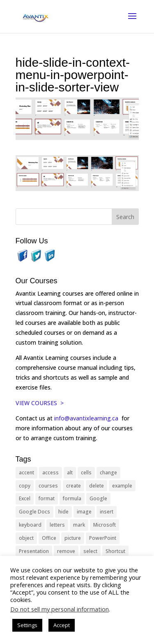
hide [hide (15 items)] (63, 512)
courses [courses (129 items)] (48, 486)
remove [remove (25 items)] (66, 551)
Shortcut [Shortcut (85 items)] (115, 551)
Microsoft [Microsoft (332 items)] (105, 525)
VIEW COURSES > (40, 403)
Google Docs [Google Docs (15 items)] (34, 512)
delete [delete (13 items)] (97, 486)
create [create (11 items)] (74, 486)
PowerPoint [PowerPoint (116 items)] (103, 538)
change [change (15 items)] (108, 472)
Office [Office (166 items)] (49, 538)
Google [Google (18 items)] (98, 498)
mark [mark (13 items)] (79, 525)
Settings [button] (27, 625)
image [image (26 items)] (84, 512)
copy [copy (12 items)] (25, 486)
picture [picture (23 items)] (73, 538)
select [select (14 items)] (90, 551)
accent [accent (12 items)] (26, 472)
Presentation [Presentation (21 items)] (34, 551)
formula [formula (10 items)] (72, 498)
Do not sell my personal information (60, 609)
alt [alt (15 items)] (70, 472)
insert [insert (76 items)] (107, 512)
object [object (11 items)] (26, 538)
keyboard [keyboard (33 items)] (30, 525)
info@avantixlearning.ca (87, 418)
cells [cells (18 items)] (86, 472)
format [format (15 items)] (47, 498)
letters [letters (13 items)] (57, 525)
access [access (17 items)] (51, 472)
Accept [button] (62, 625)
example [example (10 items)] (122, 486)
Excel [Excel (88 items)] (25, 498)
